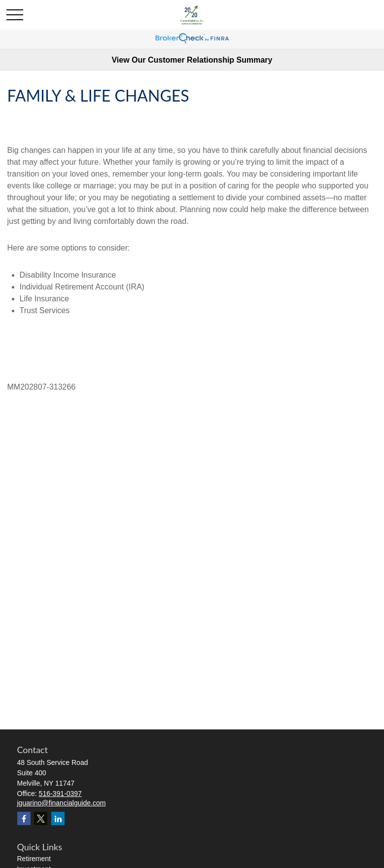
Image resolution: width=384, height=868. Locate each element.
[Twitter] (41, 818)
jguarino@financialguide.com (62, 803)
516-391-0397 (60, 794)
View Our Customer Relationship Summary (192, 60)
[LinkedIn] (58, 818)
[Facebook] (24, 818)
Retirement (34, 859)
